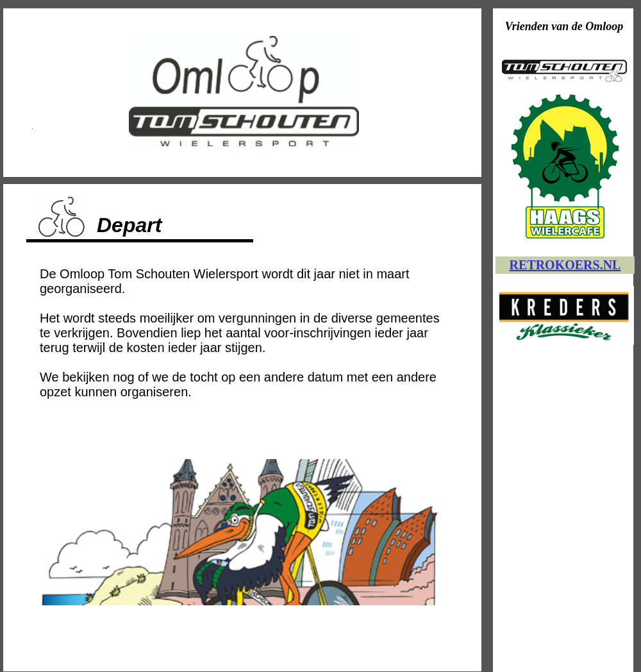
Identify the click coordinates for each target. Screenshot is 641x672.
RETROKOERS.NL (565, 265)
